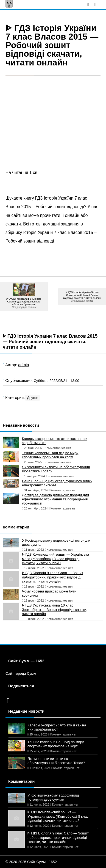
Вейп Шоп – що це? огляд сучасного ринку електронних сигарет (57, 483)
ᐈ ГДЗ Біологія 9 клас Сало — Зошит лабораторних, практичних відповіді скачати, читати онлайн (53, 577)
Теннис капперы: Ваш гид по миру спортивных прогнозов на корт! (50, 455)
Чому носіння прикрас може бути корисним (49, 593)
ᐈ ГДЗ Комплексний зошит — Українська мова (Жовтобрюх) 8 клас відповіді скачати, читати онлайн (55, 559)
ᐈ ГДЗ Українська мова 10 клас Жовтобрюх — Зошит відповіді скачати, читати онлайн (55, 610)
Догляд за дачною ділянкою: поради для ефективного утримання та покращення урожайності (55, 499)
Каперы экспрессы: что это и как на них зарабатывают (55, 441)
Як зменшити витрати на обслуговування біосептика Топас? (56, 469)
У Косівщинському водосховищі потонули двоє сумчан (56, 542)
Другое (33, 398)
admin (23, 365)
